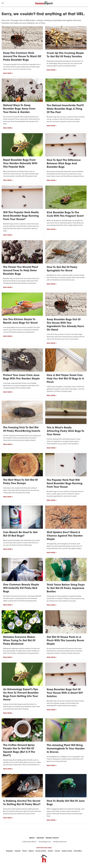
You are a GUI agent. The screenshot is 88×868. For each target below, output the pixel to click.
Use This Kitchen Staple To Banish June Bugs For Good (20, 321)
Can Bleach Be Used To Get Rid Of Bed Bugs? (20, 534)
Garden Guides (41, 851)
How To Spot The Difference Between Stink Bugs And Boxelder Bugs (64, 164)
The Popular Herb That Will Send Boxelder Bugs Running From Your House (65, 484)
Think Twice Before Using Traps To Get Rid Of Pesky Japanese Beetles (66, 588)
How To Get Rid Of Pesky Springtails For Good (62, 269)
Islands (57, 851)
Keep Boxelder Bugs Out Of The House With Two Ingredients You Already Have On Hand (65, 325)
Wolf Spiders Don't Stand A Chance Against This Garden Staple (65, 536)
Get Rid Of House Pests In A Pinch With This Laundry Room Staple (65, 641)
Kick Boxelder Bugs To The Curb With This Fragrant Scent (65, 214)
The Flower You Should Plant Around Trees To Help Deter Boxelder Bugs (21, 271)
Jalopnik (17, 851)
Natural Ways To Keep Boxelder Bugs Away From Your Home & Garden (19, 109)
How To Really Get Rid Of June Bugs (66, 803)
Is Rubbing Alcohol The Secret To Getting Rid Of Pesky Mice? (22, 803)
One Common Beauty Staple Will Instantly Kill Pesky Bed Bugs (21, 588)
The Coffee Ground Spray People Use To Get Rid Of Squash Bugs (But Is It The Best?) (19, 750)
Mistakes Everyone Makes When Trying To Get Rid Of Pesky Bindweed (19, 641)
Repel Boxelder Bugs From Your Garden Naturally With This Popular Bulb (20, 164)
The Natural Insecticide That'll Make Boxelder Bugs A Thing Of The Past (65, 109)
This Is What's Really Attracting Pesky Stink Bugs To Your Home (65, 431)
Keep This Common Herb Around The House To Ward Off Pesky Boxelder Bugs (22, 57)
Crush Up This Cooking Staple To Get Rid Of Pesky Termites (65, 55)
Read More (7, 73)
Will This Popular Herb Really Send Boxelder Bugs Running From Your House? (21, 216)
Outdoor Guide (67, 851)
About (32, 838)
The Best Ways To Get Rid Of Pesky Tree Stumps (20, 482)
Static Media (32, 842)
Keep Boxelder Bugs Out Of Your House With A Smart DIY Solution (65, 693)
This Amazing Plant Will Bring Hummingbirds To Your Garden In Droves (66, 749)
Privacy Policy (52, 838)
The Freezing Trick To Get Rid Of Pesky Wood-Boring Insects (22, 429)
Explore (31, 851)
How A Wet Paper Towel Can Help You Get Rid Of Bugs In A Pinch (65, 379)
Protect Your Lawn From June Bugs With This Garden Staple (21, 377)
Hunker (51, 851)
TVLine (25, 851)
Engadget (9, 851)
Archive (40, 838)
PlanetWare (78, 851)
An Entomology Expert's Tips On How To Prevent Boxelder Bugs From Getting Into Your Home (21, 695)
